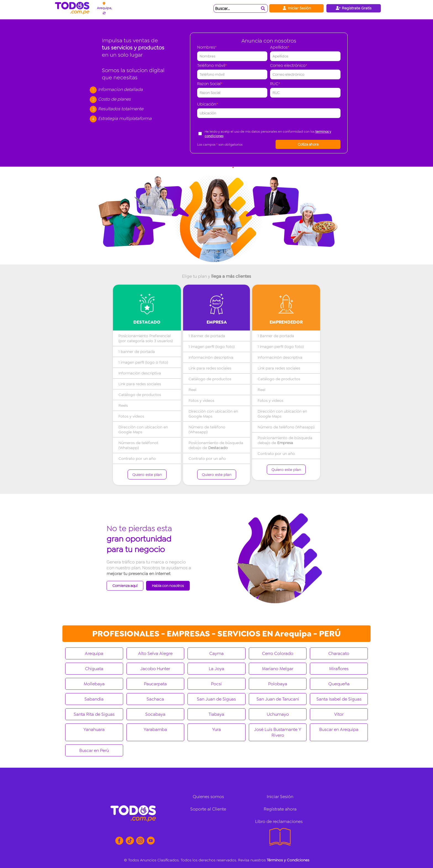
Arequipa (94, 653)
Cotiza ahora (308, 144)
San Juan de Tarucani (278, 699)
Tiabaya (216, 714)
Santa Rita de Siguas (94, 714)
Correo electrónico (289, 65)
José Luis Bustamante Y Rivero (278, 732)
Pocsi (216, 684)
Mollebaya (94, 684)
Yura (216, 729)
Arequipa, (104, 8)
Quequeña (339, 684)
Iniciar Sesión (296, 8)
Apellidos (280, 47)
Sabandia (94, 699)
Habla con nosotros (168, 586)
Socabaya (155, 714)
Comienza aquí (125, 586)
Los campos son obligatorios (220, 145)
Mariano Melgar (278, 669)
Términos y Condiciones (288, 860)
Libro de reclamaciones (279, 821)
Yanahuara (94, 729)
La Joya (216, 669)
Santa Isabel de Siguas (339, 699)
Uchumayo (278, 714)
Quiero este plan (147, 474)
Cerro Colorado (278, 653)
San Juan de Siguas (216, 699)
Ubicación (208, 104)
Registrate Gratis (354, 8)
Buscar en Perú (94, 750)
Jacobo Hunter (155, 669)
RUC (275, 84)
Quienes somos (208, 797)
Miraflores (339, 669)
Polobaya (278, 684)
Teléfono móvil (212, 65)
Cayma (216, 653)
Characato (339, 653)
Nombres (207, 47)
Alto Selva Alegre (155, 653)
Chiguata (94, 669)
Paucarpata (155, 684)
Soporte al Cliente (208, 809)
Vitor (339, 714)
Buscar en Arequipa (339, 729)
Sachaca (155, 699)
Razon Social (210, 84)
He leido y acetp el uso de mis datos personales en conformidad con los (268, 134)
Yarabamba (155, 729)
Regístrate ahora (280, 809)
